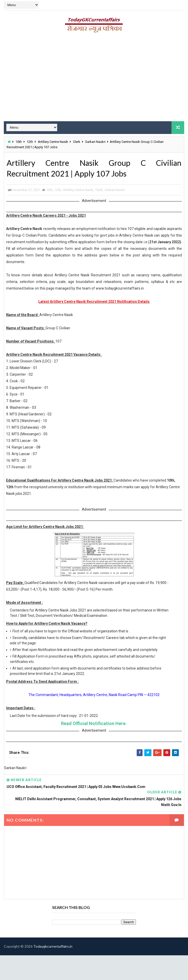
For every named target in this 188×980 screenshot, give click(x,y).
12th (30, 142)
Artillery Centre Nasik (53, 142)
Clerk (77, 142)
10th (19, 142)
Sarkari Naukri (95, 142)
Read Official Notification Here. (94, 724)
